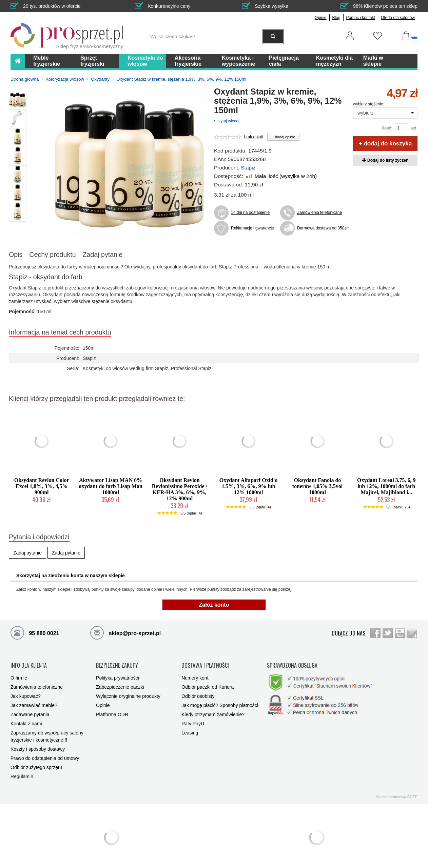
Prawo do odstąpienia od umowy (45, 755)
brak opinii (254, 137)
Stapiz (248, 168)
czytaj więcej (227, 121)
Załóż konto (214, 605)
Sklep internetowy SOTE (397, 793)
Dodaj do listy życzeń (385, 160)
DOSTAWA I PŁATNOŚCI (205, 664)
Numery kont (195, 674)
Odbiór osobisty (198, 693)
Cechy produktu (52, 255)
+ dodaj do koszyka (385, 144)
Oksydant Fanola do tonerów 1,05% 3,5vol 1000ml (317, 486)
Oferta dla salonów (398, 18)
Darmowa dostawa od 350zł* (322, 228)
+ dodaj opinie (283, 137)
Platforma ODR (112, 711)
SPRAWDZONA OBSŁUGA (292, 664)
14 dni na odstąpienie (250, 213)
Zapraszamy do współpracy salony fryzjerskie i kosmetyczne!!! (47, 733)
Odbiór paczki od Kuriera (208, 684)
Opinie (321, 18)
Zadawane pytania (30, 711)
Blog (336, 18)
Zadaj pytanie (103, 255)
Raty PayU (193, 720)
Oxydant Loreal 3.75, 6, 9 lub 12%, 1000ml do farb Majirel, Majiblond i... (386, 486)
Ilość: (387, 128)
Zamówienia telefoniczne (319, 213)
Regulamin (22, 773)
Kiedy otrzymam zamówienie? (213, 711)
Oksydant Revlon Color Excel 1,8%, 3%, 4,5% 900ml (42, 486)
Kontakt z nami (26, 720)
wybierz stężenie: (369, 104)
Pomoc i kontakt (361, 18)
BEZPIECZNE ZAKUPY (117, 664)
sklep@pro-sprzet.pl (125, 632)
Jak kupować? (26, 693)
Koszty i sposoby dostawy (38, 746)
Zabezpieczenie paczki (120, 684)
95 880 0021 (35, 632)
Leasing (190, 729)
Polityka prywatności (118, 674)
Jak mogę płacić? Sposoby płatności (220, 702)
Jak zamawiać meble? (34, 702)
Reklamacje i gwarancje (252, 228)
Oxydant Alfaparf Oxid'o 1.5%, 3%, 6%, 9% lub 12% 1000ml (249, 486)
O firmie (19, 674)
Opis (16, 255)
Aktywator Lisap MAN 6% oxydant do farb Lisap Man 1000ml (111, 486)
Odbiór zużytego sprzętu (36, 764)
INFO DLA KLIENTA (29, 664)
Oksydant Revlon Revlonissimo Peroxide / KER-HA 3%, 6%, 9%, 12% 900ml (180, 489)
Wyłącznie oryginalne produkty (128, 693)
